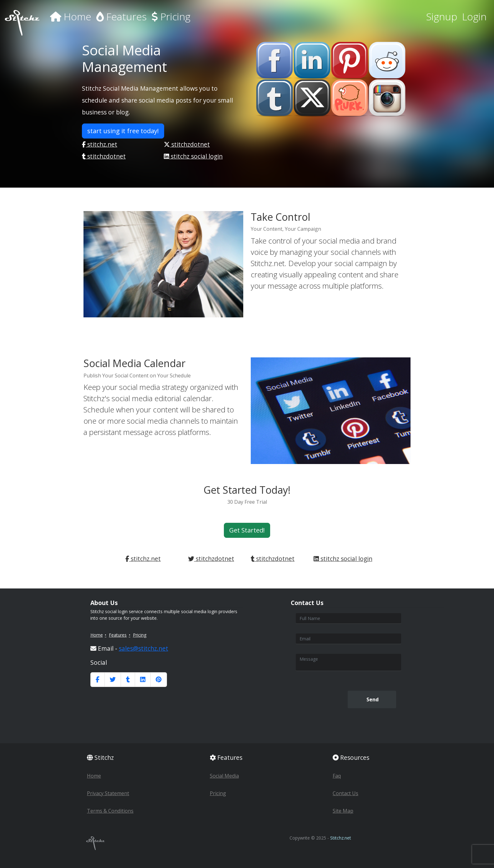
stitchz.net (100, 144)
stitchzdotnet (187, 144)
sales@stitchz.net (144, 648)
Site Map (343, 811)
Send (372, 699)
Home (71, 16)
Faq (337, 776)
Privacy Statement (108, 793)
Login (474, 16)
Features (121, 16)
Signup (442, 16)
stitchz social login (193, 156)
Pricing (171, 16)
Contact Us (345, 793)
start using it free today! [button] (123, 131)
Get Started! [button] (247, 530)
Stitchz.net (341, 838)
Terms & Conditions (110, 811)
